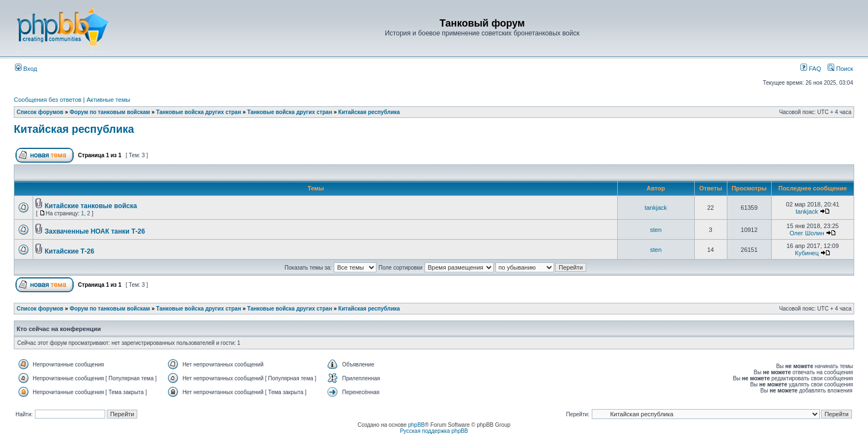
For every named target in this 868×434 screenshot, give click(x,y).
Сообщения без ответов (48, 100)
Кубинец (807, 253)
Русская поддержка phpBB (434, 431)
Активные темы (108, 100)
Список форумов (40, 112)
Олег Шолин (807, 233)
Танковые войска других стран (198, 112)
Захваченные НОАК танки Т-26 (95, 231)
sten (656, 230)
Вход (26, 69)
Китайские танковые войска (91, 206)
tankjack (655, 208)
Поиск (840, 69)
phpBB (416, 425)
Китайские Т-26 (69, 251)
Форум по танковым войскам (110, 112)
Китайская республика (369, 112)
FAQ (811, 69)
